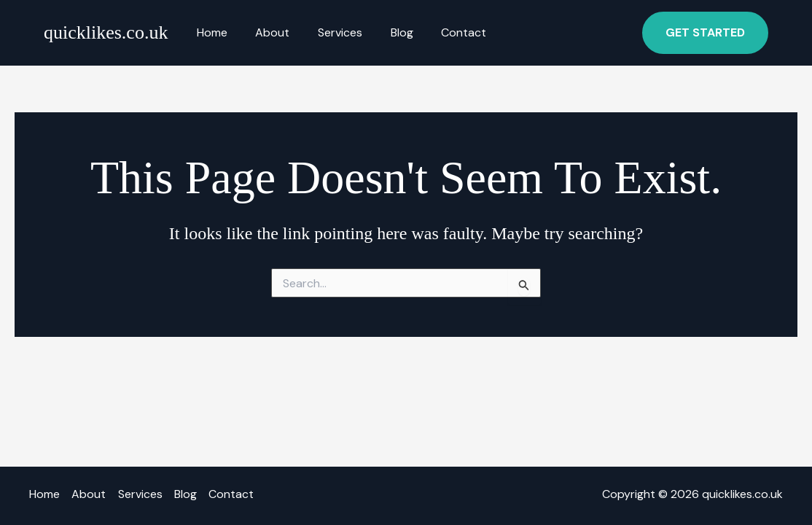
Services (328, 32)
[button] (705, 33)
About (265, 32)
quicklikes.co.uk (106, 32)
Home (209, 32)
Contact (442, 32)
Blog (384, 32)
